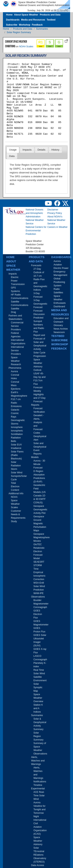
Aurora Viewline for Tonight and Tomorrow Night (40, 809)
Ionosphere (17, 427)
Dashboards (13, 20)
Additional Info (16, 493)
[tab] (13, 150)
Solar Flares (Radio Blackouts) (17, 455)
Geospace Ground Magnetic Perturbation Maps (40, 524)
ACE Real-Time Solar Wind (39, 796)
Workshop (25, 25)
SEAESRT (39, 562)
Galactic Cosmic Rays (15, 413)
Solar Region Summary (19, 32)
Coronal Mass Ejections (16, 385)
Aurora (14, 371)
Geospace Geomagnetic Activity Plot (40, 510)
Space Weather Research (16, 361)
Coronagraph (40, 607)
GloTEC (38, 544)
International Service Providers (17, 350)
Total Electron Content (15, 487)
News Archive (61, 329)
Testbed (51, 20)
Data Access (38, 865)
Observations (38, 597)
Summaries (42, 29)
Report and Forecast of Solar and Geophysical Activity (40, 342)
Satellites (58, 293)
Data (12, 156)
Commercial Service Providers (17, 326)
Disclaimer (53, 210)
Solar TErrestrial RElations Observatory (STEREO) (40, 855)
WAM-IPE (39, 593)
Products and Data (50, 15)
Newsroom (59, 332)
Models (35, 457)
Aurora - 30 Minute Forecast (39, 464)
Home (9, 15)
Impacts (27, 150)
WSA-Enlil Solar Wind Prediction (39, 586)
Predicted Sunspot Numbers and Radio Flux (39, 325)
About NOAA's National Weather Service (56, 220)
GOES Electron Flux (38, 614)
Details (41, 150)
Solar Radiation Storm (16, 466)
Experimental (38, 789)
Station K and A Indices (38, 708)
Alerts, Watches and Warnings (38, 761)
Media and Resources (33, 20)
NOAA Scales (26, 46)
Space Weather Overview (38, 698)
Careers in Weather (57, 227)
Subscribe (12, 25)
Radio (57, 289)
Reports (35, 405)
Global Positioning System (59, 282)
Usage (13, 150)
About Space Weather (26, 15)
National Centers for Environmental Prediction (36, 231)
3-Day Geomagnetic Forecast (40, 304)
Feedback (37, 25)
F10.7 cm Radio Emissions (16, 403)
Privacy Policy (55, 213)
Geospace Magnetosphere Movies (42, 537)
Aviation (58, 265)
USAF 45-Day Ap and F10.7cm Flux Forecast (40, 381)
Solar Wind (17, 473)
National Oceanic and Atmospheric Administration (35, 213)
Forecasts (36, 265)
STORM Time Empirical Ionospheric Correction (40, 572)
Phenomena (15, 368)
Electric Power (61, 268)
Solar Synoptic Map (38, 687)
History (55, 150)
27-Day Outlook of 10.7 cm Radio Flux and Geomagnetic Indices (40, 279)
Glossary (58, 325)
